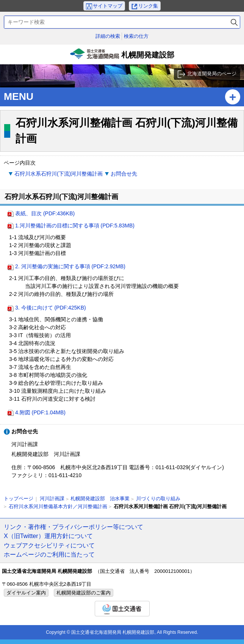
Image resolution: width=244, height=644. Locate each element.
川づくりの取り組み (158, 499)
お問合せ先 (124, 174)
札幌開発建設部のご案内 (84, 593)
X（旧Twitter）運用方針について (48, 536)
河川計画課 (52, 499)
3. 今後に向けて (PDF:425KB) (51, 308)
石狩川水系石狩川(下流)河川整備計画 (59, 174)
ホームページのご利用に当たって (49, 554)
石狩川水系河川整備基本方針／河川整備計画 (58, 506)
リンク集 (148, 6)
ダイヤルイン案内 (26, 593)
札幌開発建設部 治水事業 (100, 499)
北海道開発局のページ (212, 74)
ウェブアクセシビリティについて (49, 545)
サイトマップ (108, 6)
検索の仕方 (136, 36)
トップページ (19, 499)
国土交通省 (122, 609)
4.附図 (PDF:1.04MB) (40, 412)
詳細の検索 (108, 36)
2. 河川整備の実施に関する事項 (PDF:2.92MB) (70, 266)
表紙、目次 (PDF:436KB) (45, 213)
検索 (234, 22)
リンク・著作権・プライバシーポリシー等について (74, 527)
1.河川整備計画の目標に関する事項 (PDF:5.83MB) (75, 226)
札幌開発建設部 (122, 56)
